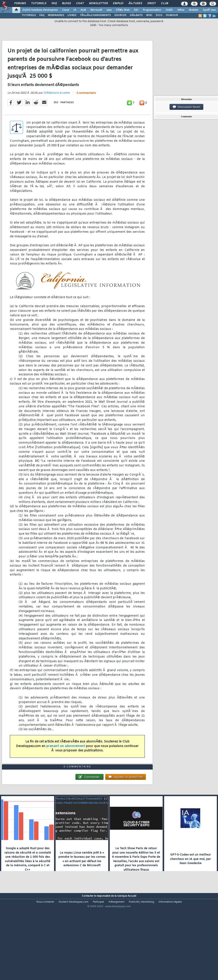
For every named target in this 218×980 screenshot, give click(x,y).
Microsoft (96, 10)
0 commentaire (86, 105)
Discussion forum (186, 107)
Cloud (66, 10)
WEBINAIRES (56, 15)
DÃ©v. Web (123, 10)
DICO (159, 15)
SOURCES (120, 15)
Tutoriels (39, 3)
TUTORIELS (29, 15)
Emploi (118, 3)
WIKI (149, 15)
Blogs (66, 3)
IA (75, 10)
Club (164, 3)
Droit (152, 3)
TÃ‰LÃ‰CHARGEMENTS (95, 15)
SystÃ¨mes (209, 10)
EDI (136, 10)
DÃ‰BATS (136, 15)
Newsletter (98, 3)
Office (181, 10)
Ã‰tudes (135, 3)
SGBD (169, 10)
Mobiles (194, 10)
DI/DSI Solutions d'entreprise (40, 10)
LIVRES (72, 15)
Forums (20, 3)
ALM (83, 10)
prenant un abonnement (66, 758)
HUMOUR (172, 15)
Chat (80, 3)
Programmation (152, 10)
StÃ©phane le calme (57, 105)
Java (109, 10)
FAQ (54, 3)
